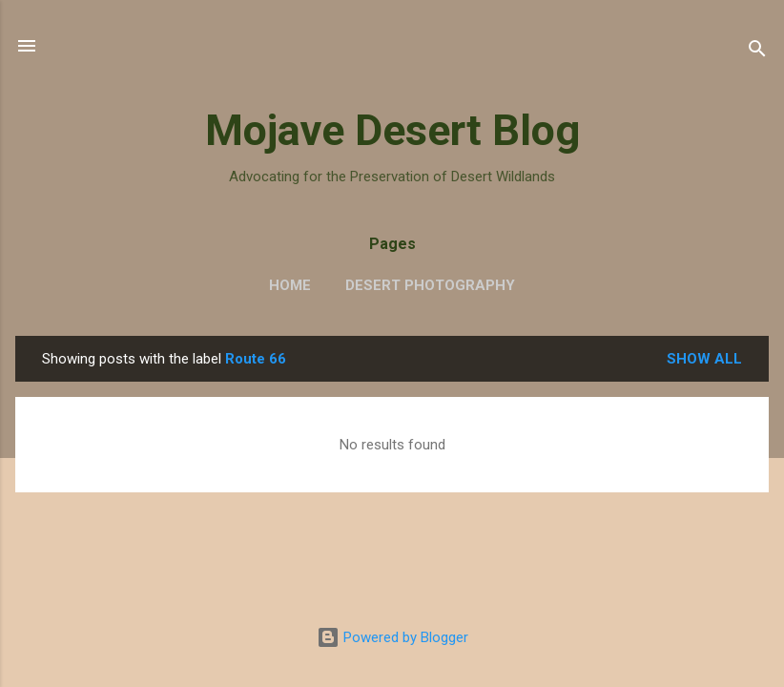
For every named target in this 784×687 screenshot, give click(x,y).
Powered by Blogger (392, 637)
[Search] (757, 52)
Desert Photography (430, 285)
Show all (704, 359)
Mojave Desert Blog (392, 130)
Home (290, 285)
